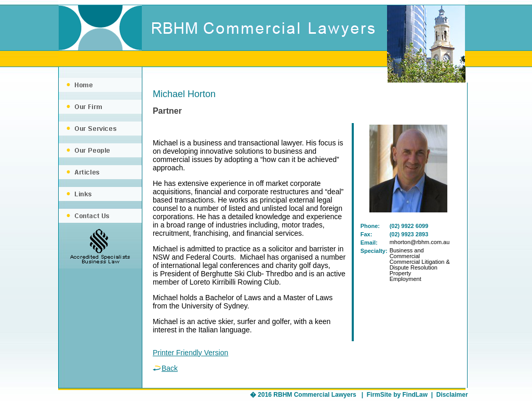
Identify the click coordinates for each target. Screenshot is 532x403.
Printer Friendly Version (191, 353)
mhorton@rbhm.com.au (420, 242)
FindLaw (415, 395)
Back (165, 368)
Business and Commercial (407, 253)
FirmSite (379, 395)
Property (401, 273)
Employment (405, 279)
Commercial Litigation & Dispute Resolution (420, 265)
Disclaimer (452, 395)
